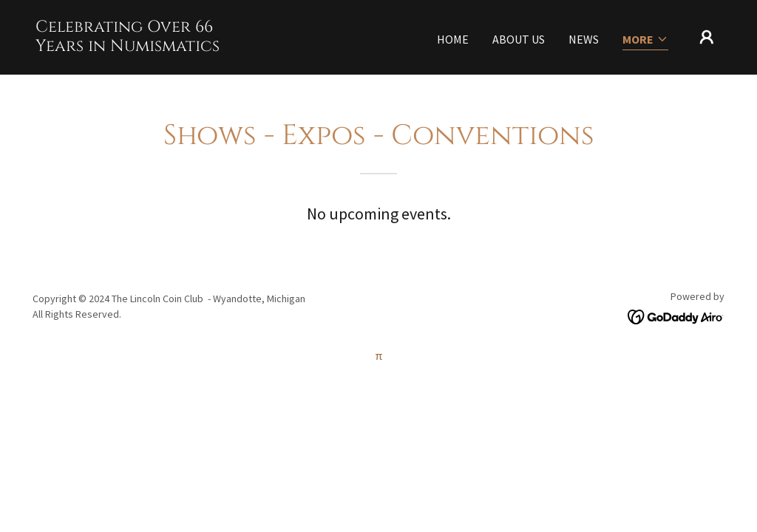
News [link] (584, 39)
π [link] (379, 355)
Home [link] (453, 39)
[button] (645, 40)
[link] (132, 47)
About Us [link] (519, 39)
